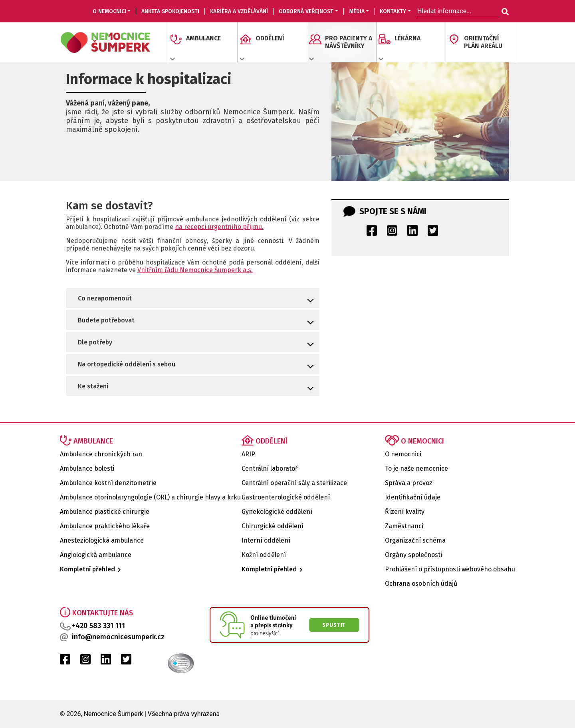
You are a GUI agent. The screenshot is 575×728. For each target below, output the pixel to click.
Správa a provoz (409, 483)
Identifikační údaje (413, 497)
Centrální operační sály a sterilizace (294, 483)
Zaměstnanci (404, 526)
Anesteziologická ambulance (102, 540)
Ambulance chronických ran (101, 454)
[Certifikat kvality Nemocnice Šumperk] (168, 663)
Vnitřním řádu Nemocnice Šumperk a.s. (195, 270)
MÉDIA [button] (357, 11)
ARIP (248, 454)
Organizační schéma (415, 540)
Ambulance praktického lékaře (105, 526)
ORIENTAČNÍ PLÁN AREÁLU (483, 42)
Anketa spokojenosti (170, 11)
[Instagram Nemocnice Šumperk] (392, 233)
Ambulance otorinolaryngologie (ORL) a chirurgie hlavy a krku (150, 497)
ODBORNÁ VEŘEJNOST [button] (306, 11)
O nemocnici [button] (109, 11)
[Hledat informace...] (504, 12)
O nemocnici (403, 454)
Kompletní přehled (90, 569)
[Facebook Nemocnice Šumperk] (372, 233)
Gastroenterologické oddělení (286, 497)
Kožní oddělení (264, 555)
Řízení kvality (405, 512)
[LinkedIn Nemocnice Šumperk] (412, 233)
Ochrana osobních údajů (421, 584)
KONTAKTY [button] (393, 11)
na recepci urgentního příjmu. (219, 227)
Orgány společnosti (413, 555)
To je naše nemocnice (416, 468)
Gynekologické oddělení (277, 512)
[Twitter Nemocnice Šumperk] (433, 233)
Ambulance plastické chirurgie (105, 512)
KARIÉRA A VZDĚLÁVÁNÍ (239, 11)
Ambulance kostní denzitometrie (108, 483)
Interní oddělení (266, 540)
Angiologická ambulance (96, 555)
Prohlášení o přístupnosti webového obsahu (450, 569)
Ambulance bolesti (87, 468)
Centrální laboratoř (270, 468)
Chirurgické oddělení (273, 526)
